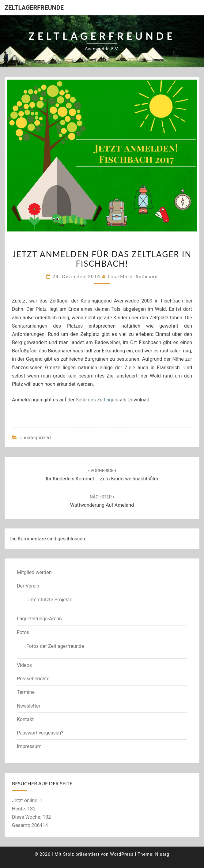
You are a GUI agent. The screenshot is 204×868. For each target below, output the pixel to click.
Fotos (23, 632)
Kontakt (25, 719)
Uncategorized (35, 438)
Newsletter (29, 706)
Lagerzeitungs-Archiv (40, 619)
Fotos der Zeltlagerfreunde (55, 646)
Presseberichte (33, 679)
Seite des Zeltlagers (97, 400)
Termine (26, 692)
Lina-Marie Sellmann (133, 276)
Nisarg (162, 854)
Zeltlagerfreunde (34, 8)
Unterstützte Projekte (49, 600)
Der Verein (28, 586)
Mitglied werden (34, 572)
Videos (24, 665)
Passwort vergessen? (40, 733)
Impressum (29, 746)
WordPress (122, 854)
